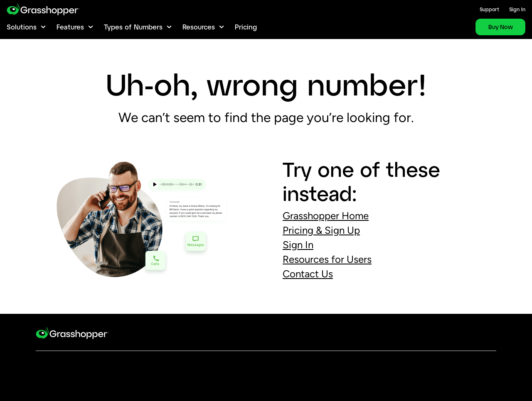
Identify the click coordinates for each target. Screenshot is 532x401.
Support (489, 9)
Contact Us (308, 274)
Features (70, 27)
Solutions (22, 27)
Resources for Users (327, 259)
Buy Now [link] (501, 27)
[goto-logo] (72, 338)
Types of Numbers (133, 27)
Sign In (517, 9)
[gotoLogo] (43, 9)
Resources (199, 27)
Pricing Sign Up (321, 230)
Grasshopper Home (326, 216)
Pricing (246, 27)
